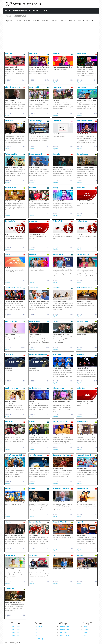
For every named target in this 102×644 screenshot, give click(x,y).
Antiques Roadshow (35, 87)
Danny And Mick (10, 555)
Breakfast (8, 254)
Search (44, 11)
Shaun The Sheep (10, 589)
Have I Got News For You (84, 121)
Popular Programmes (20, 11)
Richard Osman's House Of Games (13, 289)
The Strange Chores (83, 422)
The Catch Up (57, 121)
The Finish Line (81, 54)
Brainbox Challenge (35, 388)
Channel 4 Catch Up (65, 627)
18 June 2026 (9, 21)
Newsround (33, 254)
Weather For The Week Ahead (38, 355)
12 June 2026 (63, 21)
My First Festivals (34, 321)
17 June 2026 (18, 21)
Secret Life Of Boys (11, 187)
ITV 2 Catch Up (40, 630)
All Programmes (35, 11)
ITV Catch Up (39, 627)
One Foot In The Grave (36, 522)
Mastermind (80, 355)
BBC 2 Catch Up (16, 630)
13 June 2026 (54, 21)
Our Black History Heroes (84, 288)
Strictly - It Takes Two (12, 388)
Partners (86, 630)
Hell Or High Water (82, 488)
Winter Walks (9, 121)
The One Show (57, 87)
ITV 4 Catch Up (40, 636)
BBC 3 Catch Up (16, 633)
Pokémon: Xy (9, 488)
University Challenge (35, 121)
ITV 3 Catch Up (40, 633)
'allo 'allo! (8, 522)
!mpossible (80, 522)
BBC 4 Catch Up (16, 636)
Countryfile (56, 154)
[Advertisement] (51, 38)
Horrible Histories (82, 154)
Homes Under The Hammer (61, 488)
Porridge (55, 321)
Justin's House (33, 54)
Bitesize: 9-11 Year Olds (60, 522)
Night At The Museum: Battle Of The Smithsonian (15, 456)
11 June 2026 (72, 21)
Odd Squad (80, 555)
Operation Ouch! (34, 288)
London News (81, 187)
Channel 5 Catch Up (65, 630)
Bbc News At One (82, 221)
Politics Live (56, 54)
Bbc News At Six (58, 221)
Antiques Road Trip (11, 154)
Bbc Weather (9, 355)
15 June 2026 (36, 21)
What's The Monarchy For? (13, 87)
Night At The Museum (36, 455)
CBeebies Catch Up (64, 636)
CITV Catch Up (39, 639)
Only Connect (57, 355)
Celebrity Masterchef (35, 154)
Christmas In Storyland (84, 455)
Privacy (85, 636)
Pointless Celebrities (83, 254)
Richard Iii (32, 488)
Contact (86, 633)
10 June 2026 (81, 21)
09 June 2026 (90, 21)
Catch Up (7, 11)
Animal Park (57, 288)
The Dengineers (34, 555)
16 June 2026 (27, 21)
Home (85, 627)
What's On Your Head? (12, 321)
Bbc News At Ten (10, 221)
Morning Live (9, 422)
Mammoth (32, 422)
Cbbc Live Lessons (58, 388)
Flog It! (55, 555)
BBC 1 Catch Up (16, 627)
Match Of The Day (58, 254)
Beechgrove (33, 187)
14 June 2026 (45, 21)
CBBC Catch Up (64, 633)
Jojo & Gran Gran (82, 87)
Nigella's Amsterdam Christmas (62, 455)
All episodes (7, 82)
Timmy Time (9, 54)
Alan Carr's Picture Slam (60, 422)
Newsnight (56, 187)
